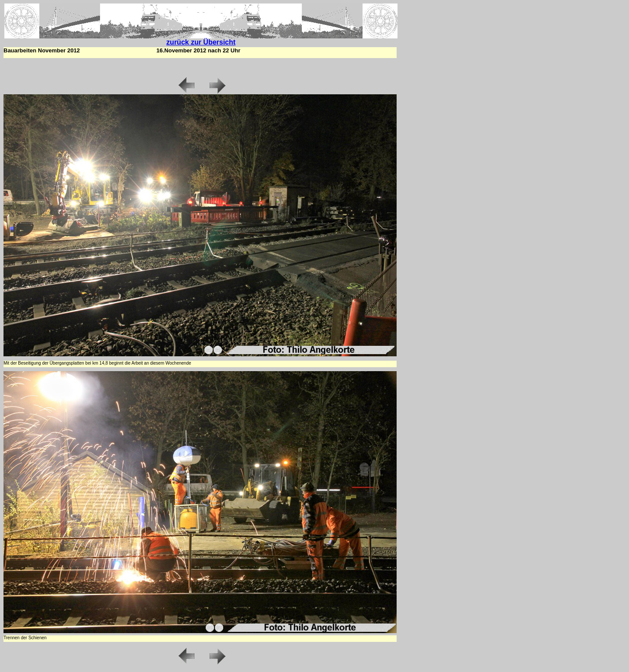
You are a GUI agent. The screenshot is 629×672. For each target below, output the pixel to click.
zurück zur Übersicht (201, 42)
